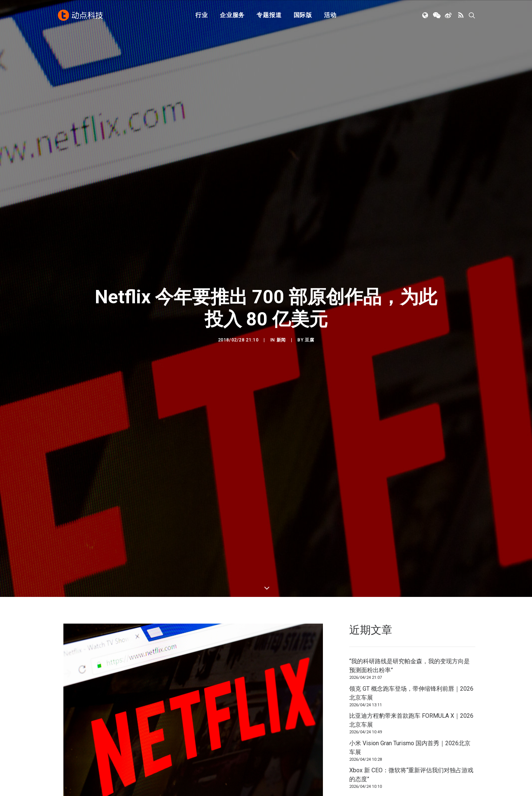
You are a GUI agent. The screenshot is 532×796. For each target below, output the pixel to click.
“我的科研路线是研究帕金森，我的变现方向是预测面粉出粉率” (409, 666)
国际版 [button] (303, 16)
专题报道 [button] (269, 16)
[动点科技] (81, 16)
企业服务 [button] (232, 16)
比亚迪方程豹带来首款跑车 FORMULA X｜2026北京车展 (411, 720)
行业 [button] (202, 16)
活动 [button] (330, 16)
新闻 (281, 340)
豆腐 (309, 340)
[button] (426, 16)
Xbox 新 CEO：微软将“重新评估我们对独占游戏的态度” (411, 775)
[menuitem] (202, 16)
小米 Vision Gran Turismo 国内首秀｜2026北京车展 (410, 748)
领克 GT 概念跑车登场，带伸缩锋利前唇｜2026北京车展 (411, 693)
